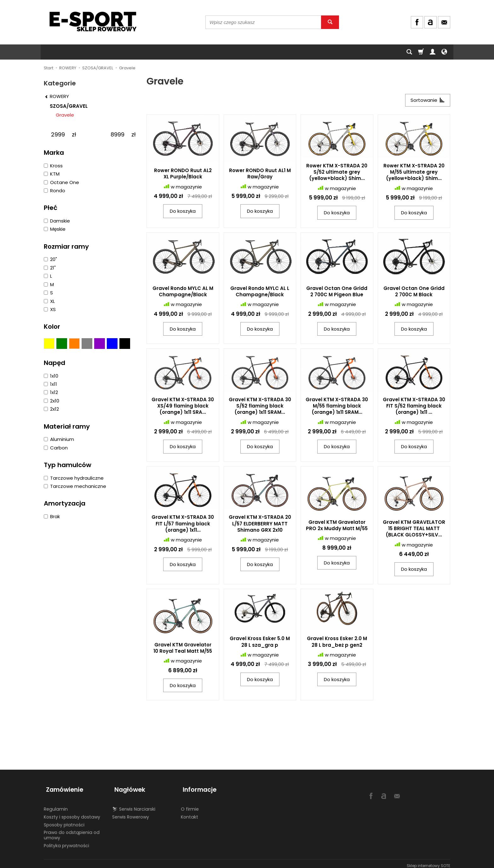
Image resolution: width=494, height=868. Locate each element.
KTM (52, 174)
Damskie (57, 221)
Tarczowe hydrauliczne (74, 478)
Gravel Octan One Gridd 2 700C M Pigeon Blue (337, 292)
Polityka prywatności (66, 842)
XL (49, 301)
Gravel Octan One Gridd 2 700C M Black (414, 292)
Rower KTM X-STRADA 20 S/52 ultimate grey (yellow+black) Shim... (337, 173)
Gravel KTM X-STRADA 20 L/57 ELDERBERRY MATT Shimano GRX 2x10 (260, 525)
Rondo (55, 191)
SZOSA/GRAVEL (69, 106)
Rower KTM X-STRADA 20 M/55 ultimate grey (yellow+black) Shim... (414, 173)
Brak (52, 516)
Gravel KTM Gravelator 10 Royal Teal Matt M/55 (183, 649)
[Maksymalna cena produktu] (117, 135)
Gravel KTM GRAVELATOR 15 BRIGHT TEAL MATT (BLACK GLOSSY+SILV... (414, 529)
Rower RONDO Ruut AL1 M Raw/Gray (260, 174)
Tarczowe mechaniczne (75, 486)
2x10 (52, 401)
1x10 (51, 376)
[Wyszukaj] (330, 22)
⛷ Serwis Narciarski (134, 805)
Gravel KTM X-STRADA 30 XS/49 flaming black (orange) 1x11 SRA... (183, 407)
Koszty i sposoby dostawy (72, 813)
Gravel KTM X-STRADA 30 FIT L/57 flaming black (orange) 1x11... (183, 525)
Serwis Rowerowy (131, 813)
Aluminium (59, 439)
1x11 (50, 384)
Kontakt (190, 813)
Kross (53, 166)
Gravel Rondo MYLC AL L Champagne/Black (260, 292)
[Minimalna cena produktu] (58, 135)
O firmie (190, 805)
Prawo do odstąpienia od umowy (72, 831)
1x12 (51, 392)
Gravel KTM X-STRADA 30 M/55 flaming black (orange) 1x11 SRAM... (337, 407)
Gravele (65, 115)
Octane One (61, 182)
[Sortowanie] (427, 101)
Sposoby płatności (64, 821)
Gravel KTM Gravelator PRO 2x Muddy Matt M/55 (337, 526)
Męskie (55, 229)
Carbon (56, 448)
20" (50, 259)
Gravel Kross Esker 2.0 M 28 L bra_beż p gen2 (337, 643)
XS (50, 309)
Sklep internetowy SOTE (428, 862)
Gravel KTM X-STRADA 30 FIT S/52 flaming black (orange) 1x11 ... (414, 407)
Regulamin (56, 805)
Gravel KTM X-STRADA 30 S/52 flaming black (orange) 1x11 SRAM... (260, 407)
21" (50, 268)
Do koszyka (183, 212)
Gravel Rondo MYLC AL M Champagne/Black (183, 292)
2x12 (51, 409)
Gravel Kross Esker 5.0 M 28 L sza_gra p (260, 643)
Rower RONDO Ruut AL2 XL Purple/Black (183, 174)
